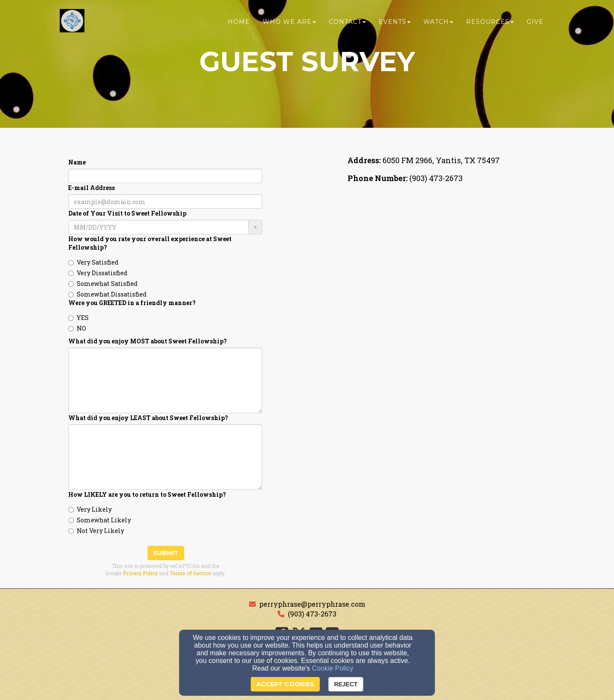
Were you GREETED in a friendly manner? (132, 303)
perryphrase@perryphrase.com (312, 604)
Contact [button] (347, 24)
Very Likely (90, 509)
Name (77, 162)
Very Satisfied (93, 262)
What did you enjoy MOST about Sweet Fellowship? (148, 341)
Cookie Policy (333, 668)
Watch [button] (438, 24)
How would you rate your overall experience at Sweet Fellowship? (150, 243)
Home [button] (239, 24)
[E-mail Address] (165, 202)
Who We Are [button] (289, 24)
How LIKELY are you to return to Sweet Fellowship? (147, 494)
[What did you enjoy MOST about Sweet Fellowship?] (165, 380)
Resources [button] (490, 24)
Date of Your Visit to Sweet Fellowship (127, 213)
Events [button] (395, 24)
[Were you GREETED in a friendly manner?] (71, 318)
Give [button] (535, 24)
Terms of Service (190, 573)
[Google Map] (449, 256)
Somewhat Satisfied (103, 284)
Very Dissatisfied (98, 273)
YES (78, 318)
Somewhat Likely (100, 520)
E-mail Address (91, 188)
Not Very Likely (96, 531)
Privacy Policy (140, 573)
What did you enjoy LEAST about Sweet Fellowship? (148, 418)
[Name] (165, 176)
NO (77, 328)
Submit (166, 553)
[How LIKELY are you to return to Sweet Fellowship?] (71, 510)
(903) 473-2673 (312, 614)
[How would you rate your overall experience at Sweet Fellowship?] (71, 263)
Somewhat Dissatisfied (107, 294)
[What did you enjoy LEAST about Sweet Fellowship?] (165, 457)
